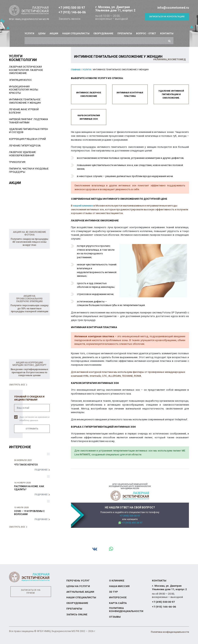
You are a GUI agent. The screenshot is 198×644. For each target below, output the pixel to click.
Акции (54, 34)
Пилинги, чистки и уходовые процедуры (29, 170)
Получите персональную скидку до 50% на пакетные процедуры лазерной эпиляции (29, 308)
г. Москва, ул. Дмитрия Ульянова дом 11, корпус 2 (115, 9)
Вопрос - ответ (146, 34)
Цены (42, 34)
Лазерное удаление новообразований (22, 154)
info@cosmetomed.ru (173, 8)
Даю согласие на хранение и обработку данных (34, 418)
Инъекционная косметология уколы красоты (24, 90)
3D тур (113, 592)
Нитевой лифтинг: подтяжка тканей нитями (29, 121)
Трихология (17, 162)
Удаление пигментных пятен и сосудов (29, 131)
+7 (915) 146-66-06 (72, 12)
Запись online (77, 615)
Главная (76, 70)
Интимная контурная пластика (130, 94)
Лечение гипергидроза (25, 146)
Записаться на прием (31, 592)
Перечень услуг (77, 581)
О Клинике (116, 581)
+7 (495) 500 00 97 (72, 8)
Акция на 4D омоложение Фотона (29, 233)
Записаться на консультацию (167, 17)
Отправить (32, 429)
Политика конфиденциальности (125, 610)
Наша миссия (119, 586)
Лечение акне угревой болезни (24, 111)
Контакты (167, 34)
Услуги (29, 34)
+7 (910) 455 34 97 (132, 522)
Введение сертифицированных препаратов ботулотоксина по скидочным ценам (29, 372)
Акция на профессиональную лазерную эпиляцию (29, 299)
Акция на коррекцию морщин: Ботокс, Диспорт (29, 364)
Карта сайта (118, 603)
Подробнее (41, 470)
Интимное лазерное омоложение (89, 94)
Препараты (125, 34)
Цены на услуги (77, 586)
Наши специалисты (76, 34)
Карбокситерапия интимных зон (89, 116)
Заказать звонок (70, 19)
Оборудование (103, 34)
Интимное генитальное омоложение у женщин (25, 101)
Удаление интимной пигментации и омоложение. (171, 94)
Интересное (117, 598)
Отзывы (115, 617)
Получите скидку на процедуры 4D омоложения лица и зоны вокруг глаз (29, 242)
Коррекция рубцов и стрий (27, 139)
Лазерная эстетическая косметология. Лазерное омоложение (26, 70)
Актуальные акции (80, 592)
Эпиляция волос (20, 80)
